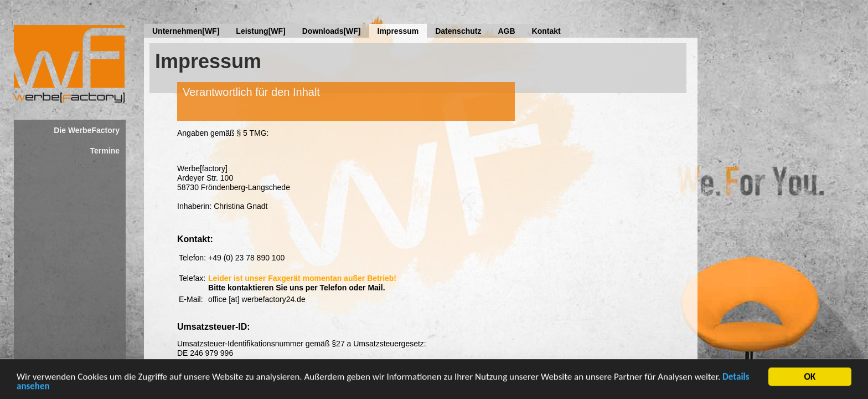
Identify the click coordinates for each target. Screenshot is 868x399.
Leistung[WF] (260, 31)
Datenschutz (458, 31)
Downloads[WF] (332, 31)
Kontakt (546, 31)
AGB (506, 31)
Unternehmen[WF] (186, 31)
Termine (105, 151)
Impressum (398, 31)
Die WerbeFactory (87, 130)
